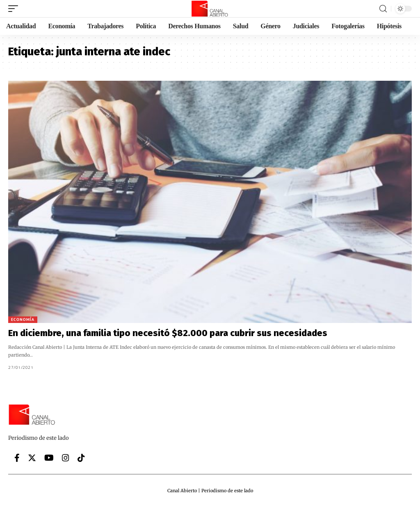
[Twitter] (32, 458)
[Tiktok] (81, 458)
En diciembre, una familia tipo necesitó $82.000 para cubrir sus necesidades (168, 333)
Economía (23, 319)
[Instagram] (66, 458)
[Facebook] (17, 458)
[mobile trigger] (15, 9)
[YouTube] (49, 458)
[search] (383, 9)
